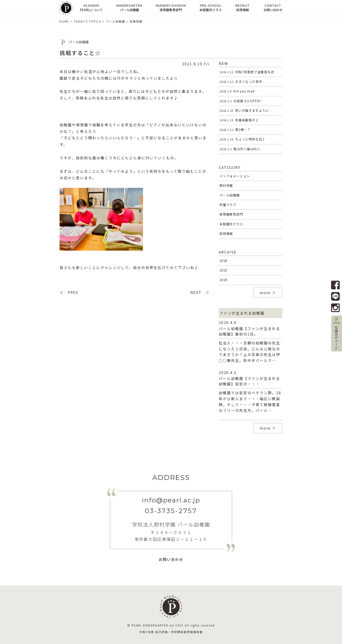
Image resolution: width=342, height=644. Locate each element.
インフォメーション (235, 176)
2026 (223, 261)
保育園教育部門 (231, 214)
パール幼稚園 (230, 195)
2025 (223, 270)
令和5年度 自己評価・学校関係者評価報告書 (171, 632)
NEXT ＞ (200, 292)
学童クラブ (228, 205)
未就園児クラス (231, 224)
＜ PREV (69, 292)
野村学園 (226, 186)
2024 (223, 280)
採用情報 (226, 234)
